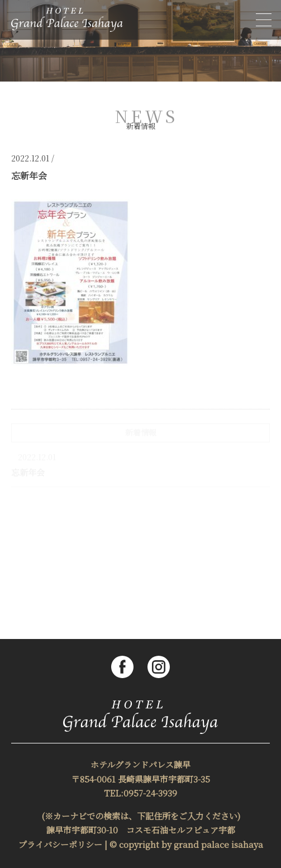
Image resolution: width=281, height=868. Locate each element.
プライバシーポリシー (60, 844)
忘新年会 (28, 472)
